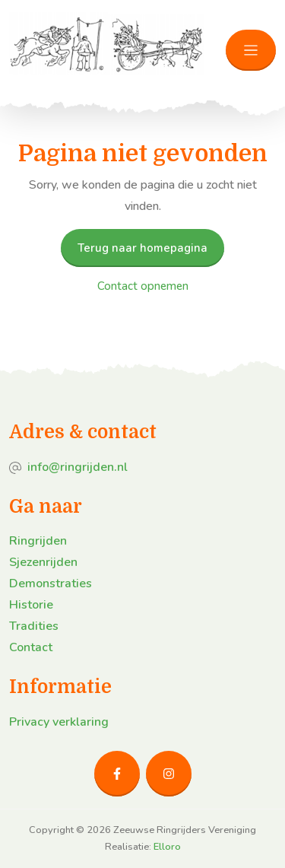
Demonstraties (51, 583)
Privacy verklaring (59, 722)
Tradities (34, 626)
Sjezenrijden (43, 562)
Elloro (167, 847)
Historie (31, 605)
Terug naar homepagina (142, 248)
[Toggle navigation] (251, 51)
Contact (31, 647)
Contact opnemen (143, 286)
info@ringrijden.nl (78, 467)
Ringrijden (38, 541)
